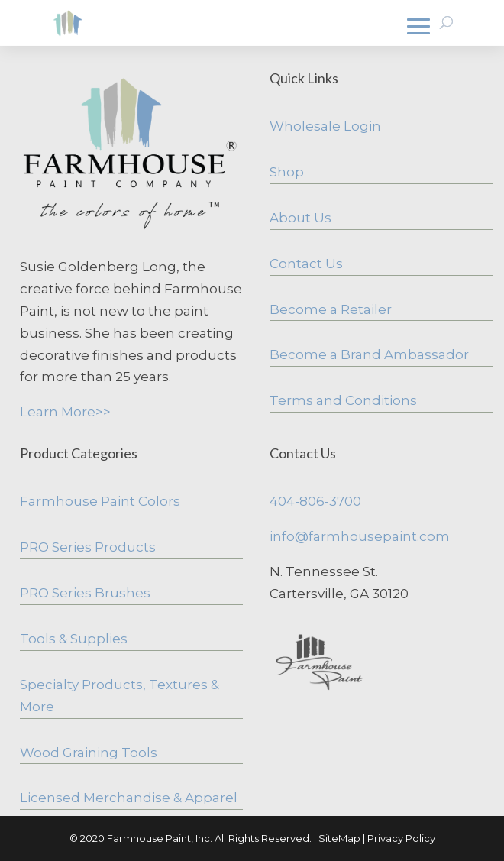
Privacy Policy (401, 838)
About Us (300, 218)
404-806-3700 (315, 501)
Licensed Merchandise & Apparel (129, 798)
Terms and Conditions (343, 400)
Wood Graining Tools (89, 753)
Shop (287, 172)
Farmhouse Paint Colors (100, 501)
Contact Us (306, 264)
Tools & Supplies (74, 639)
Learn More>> (65, 412)
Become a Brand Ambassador (369, 354)
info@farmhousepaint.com (360, 536)
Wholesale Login (325, 126)
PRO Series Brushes (85, 593)
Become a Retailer (331, 309)
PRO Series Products (88, 547)
